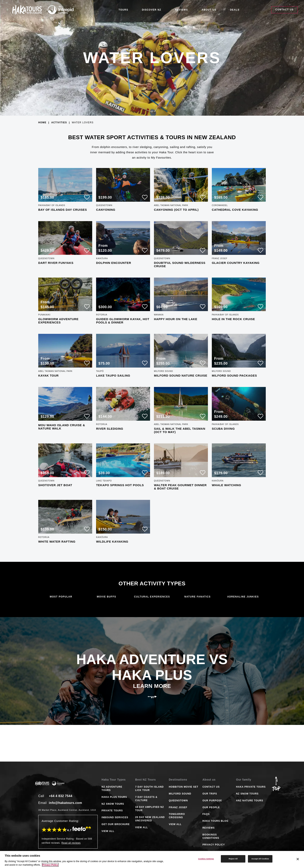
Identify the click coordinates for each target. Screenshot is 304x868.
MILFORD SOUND (180, 794)
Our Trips (210, 794)
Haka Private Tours (251, 787)
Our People (211, 807)
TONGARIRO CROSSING (177, 816)
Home (42, 123)
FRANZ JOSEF (178, 807)
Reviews (181, 10)
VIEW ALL (108, 831)
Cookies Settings (206, 859)
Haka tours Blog (215, 821)
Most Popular (61, 597)
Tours (123, 10)
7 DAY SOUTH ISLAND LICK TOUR (149, 789)
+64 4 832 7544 (61, 796)
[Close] (298, 859)
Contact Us (284, 10)
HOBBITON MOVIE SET (184, 787)
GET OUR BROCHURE (116, 824)
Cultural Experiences (152, 597)
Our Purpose (212, 801)
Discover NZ (152, 10)
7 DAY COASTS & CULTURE (146, 799)
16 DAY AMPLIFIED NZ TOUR (150, 809)
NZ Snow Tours (247, 794)
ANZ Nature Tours (250, 801)
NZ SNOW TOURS (113, 804)
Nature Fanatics (198, 597)
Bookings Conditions (211, 836)
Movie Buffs (107, 597)
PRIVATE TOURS (112, 811)
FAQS (206, 814)
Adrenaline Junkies (243, 597)
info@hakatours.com (66, 803)
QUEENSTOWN (178, 801)
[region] (152, 859)
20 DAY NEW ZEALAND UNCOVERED (150, 819)
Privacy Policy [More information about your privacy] (50, 865)
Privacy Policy (214, 845)
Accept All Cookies (260, 859)
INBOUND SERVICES (115, 817)
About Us (209, 10)
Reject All (233, 859)
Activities (59, 123)
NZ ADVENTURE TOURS (112, 789)
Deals (235, 10)
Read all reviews (71, 843)
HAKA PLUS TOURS (114, 797)
